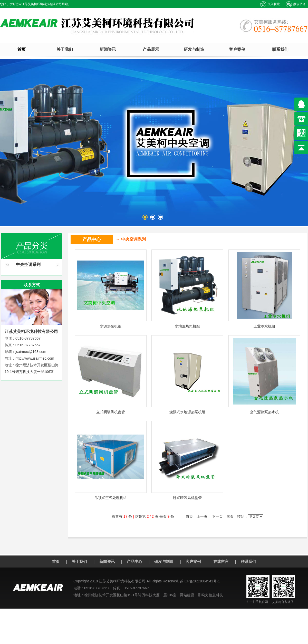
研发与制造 (194, 49)
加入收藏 (270, 4)
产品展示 (151, 49)
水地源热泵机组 (187, 326)
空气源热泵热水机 (264, 412)
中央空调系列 (28, 265)
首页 (22, 49)
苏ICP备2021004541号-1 (200, 581)
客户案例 (237, 49)
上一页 (202, 516)
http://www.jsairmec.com (35, 358)
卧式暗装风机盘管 (187, 498)
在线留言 (221, 561)
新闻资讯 (108, 49)
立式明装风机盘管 (111, 412)
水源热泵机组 (111, 326)
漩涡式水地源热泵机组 (187, 412)
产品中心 (134, 561)
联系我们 (280, 49)
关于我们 (65, 49)
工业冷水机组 (264, 326)
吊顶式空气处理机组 (111, 498)
